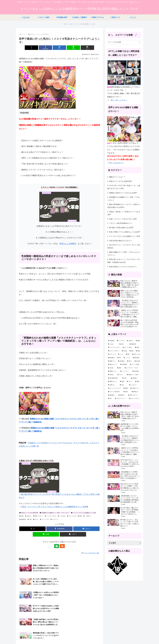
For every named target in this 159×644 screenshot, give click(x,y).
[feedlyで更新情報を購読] (57, 546)
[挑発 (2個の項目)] (127, 392)
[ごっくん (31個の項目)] (127, 358)
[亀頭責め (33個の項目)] (112, 358)
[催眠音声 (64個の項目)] (135, 344)
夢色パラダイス (38, 516)
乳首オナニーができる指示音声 (29, 513)
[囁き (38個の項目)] (128, 354)
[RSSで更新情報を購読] (62, 546)
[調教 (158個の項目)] (138, 341)
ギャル (36, 519)
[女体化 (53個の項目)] (125, 351)
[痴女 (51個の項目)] (132, 351)
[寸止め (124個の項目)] (113, 344)
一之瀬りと (87, 516)
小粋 (30, 519)
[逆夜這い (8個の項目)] (136, 378)
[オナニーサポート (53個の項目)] (114, 351)
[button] (87, 48)
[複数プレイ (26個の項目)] (112, 361)
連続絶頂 (23, 519)
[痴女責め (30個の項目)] (137, 358)
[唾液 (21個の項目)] (120, 368)
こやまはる (62, 516)
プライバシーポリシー (88, 638)
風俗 (80, 516)
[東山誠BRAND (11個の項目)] (114, 378)
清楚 (21, 516)
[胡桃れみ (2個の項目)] (136, 392)
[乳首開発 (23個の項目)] (124, 365)
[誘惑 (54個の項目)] (138, 348)
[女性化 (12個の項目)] (112, 375)
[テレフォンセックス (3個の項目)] (115, 388)
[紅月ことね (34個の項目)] (136, 354)
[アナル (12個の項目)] (121, 375)
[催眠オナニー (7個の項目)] (113, 382)
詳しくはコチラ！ (117, 163)
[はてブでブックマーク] (59, 48)
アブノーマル (44, 519)
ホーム (66, 638)
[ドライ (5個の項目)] (130, 382)
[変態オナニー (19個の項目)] (113, 371)
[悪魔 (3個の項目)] (126, 388)
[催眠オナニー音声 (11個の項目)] (133, 375)
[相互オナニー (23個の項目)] (113, 365)
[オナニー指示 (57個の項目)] (128, 348)
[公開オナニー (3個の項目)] (135, 388)
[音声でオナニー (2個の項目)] (134, 395)
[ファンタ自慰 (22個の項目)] (135, 365)
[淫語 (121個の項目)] (124, 344)
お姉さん (28, 516)
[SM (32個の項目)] (120, 358)
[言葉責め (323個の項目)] (111, 341)
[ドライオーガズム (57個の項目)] (114, 348)
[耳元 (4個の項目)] (124, 385)
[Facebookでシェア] (46, 48)
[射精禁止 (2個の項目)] (112, 395)
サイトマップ (75, 638)
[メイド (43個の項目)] (121, 354)
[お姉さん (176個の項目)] (130, 341)
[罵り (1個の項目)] (111, 399)
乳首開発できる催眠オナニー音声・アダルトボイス (55, 513)
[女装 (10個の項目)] (126, 378)
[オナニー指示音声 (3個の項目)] (115, 392)
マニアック (54, 519)
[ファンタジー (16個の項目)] (125, 371)
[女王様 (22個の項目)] (112, 368)
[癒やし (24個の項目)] (130, 361)
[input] (124, 42)
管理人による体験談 (68, 244)
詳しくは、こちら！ (119, 100)
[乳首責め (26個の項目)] (122, 361)
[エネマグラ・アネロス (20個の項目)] (132, 368)
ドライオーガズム (51, 516)
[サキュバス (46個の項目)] (112, 354)
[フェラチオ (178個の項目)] (121, 341)
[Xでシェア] (32, 48)
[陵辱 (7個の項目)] (122, 382)
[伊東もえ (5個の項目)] (113, 385)
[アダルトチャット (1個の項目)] (121, 399)
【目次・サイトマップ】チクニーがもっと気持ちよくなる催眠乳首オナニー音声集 (54, 507)
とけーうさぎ (72, 516)
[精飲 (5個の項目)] (138, 382)
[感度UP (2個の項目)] (122, 395)
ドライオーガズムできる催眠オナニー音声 (84, 513)
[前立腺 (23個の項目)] (137, 361)
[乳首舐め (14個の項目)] (136, 371)
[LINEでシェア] (73, 48)
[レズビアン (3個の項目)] (135, 385)
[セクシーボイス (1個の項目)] (135, 399)
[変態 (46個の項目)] (138, 351)
